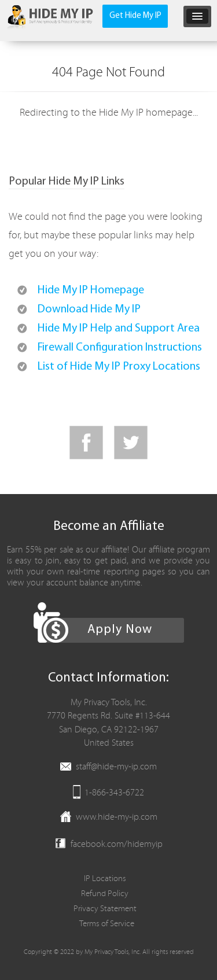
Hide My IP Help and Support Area (119, 329)
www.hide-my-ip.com (117, 817)
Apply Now (120, 630)
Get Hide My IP (135, 16)
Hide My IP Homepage (91, 290)
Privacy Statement (105, 909)
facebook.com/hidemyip (117, 844)
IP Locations (105, 878)
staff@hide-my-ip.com (116, 767)
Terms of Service (107, 924)
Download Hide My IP (89, 310)
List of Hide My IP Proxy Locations (119, 367)
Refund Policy (105, 894)
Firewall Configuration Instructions (120, 348)
